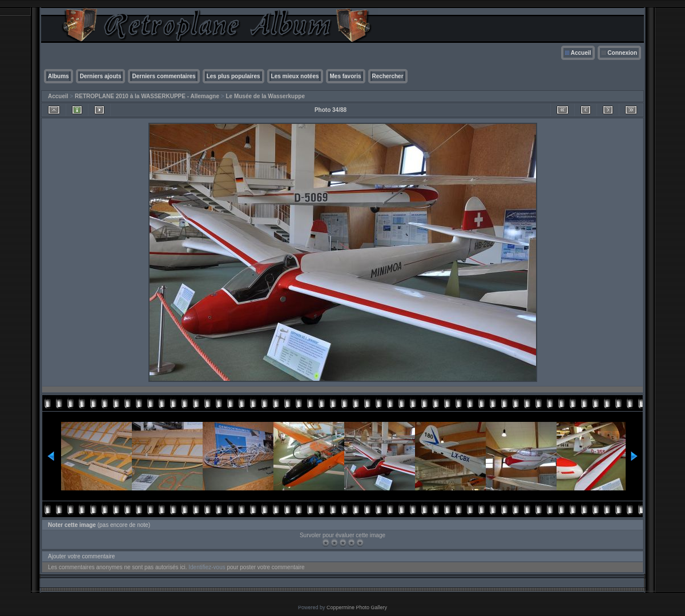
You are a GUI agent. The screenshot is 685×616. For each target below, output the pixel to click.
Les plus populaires (233, 76)
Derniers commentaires (164, 76)
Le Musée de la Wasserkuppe (265, 96)
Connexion (622, 53)
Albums (59, 76)
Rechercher (388, 76)
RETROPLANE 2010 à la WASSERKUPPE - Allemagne (147, 96)
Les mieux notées (295, 76)
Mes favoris (346, 76)
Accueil (581, 53)
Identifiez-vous (207, 567)
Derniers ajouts (101, 76)
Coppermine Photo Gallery (357, 607)
